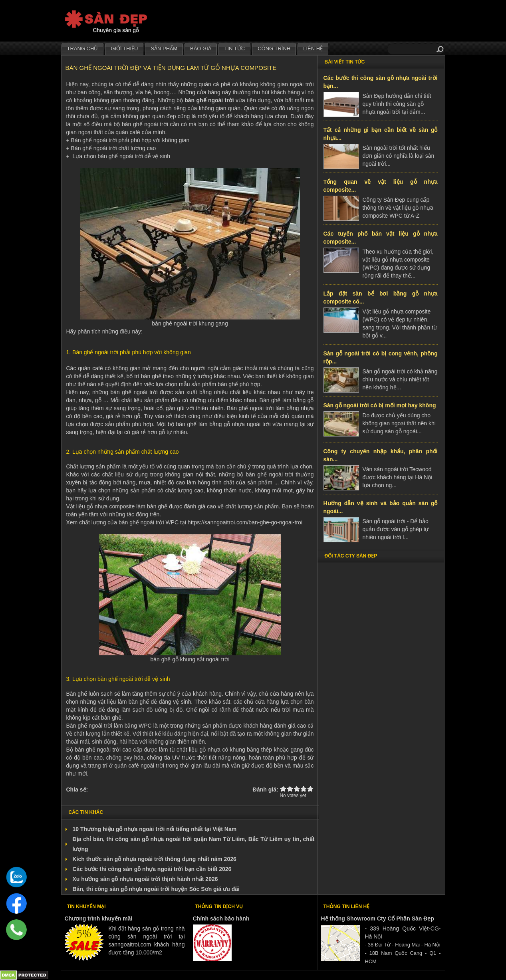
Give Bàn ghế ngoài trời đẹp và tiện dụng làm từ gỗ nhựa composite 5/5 (311, 789)
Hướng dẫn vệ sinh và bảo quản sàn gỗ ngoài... (381, 507)
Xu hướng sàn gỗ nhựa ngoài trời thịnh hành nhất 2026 (145, 879)
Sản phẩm (164, 49)
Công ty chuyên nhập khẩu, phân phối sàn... (381, 455)
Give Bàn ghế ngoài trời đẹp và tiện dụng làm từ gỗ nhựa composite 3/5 (297, 789)
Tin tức (234, 49)
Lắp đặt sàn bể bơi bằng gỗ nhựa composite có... (381, 298)
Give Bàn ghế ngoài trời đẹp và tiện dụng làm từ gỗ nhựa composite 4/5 (304, 789)
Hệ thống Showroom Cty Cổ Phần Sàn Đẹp (378, 919)
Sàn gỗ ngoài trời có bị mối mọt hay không (380, 405)
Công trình (274, 49)
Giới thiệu (124, 49)
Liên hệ (313, 49)
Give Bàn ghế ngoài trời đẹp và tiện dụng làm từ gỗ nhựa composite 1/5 (283, 789)
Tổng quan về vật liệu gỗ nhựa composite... (381, 186)
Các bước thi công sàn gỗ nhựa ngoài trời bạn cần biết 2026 (152, 869)
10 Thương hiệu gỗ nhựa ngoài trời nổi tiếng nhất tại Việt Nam (155, 829)
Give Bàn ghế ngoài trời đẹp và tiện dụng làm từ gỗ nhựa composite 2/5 (290, 789)
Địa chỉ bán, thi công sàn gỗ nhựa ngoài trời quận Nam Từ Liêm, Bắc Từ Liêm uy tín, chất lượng (194, 844)
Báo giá (201, 49)
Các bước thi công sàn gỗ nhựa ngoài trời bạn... (381, 82)
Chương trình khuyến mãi (99, 919)
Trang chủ (83, 49)
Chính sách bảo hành (221, 919)
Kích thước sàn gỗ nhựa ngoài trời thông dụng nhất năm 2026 (155, 859)
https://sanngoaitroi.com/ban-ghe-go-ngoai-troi (245, 522)
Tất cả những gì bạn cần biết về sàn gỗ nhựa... (381, 134)
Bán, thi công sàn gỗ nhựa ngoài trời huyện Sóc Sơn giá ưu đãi (156, 889)
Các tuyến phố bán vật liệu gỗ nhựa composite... (381, 238)
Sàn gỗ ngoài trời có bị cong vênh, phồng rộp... (381, 357)
